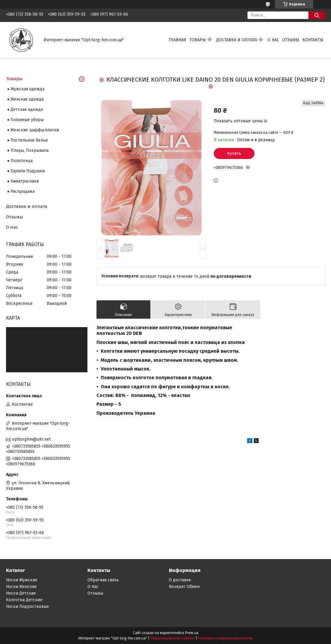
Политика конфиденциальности (225, 638)
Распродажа (23, 191)
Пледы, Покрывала (30, 150)
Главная (177, 40)
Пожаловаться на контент (173, 638)
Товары (198, 40)
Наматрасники (25, 181)
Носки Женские (21, 587)
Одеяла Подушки (28, 171)
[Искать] (317, 15)
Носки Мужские (22, 580)
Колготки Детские (24, 600)
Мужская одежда (27, 89)
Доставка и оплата (237, 40)
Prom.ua (192, 633)
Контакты (313, 40)
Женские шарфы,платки (35, 130)
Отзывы (291, 40)
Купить (234, 153)
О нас (273, 40)
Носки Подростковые (28, 606)
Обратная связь (103, 580)
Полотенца (22, 161)
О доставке (180, 580)
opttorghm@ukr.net (31, 439)
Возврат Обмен (184, 587)
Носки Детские (21, 593)
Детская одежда (27, 109)
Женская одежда (27, 99)
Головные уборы (27, 120)
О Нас (93, 587)
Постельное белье (29, 140)
